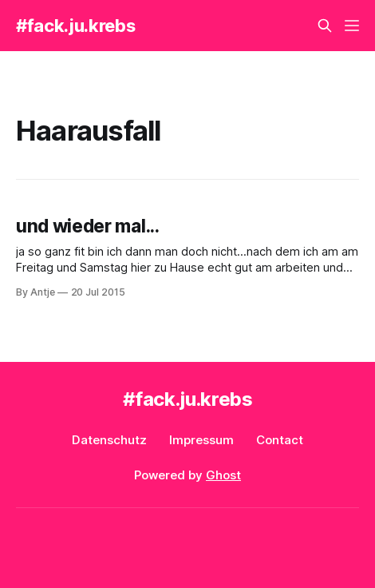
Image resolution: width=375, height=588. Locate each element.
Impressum (201, 440)
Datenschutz (109, 440)
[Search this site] (325, 26)
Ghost (223, 475)
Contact (280, 440)
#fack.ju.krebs (75, 26)
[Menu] (352, 26)
